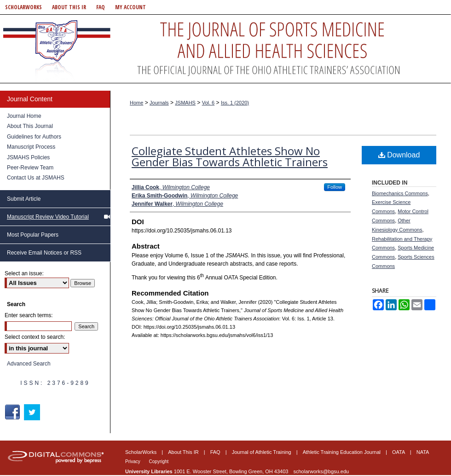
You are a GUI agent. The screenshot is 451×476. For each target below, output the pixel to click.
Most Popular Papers (33, 235)
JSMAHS (185, 103)
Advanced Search (29, 364)
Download (399, 155)
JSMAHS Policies (28, 157)
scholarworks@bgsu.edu (321, 471)
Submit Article (24, 199)
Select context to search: (35, 337)
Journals (159, 103)
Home (136, 103)
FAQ (216, 452)
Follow (335, 187)
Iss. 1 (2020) (235, 103)
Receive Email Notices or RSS (44, 253)
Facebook (14, 412)
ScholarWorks (142, 452)
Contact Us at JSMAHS (36, 178)
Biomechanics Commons (400, 193)
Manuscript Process (31, 147)
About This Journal (30, 126)
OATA (399, 452)
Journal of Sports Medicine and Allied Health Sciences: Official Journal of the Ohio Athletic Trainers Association (225, 49)
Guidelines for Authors (34, 137)
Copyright (159, 461)
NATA (423, 452)
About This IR (184, 452)
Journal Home (24, 116)
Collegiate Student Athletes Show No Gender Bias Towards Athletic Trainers (230, 156)
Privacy (133, 461)
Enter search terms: (29, 315)
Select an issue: (24, 273)
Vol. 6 (208, 103)
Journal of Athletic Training (262, 452)
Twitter (33, 412)
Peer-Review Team (30, 168)
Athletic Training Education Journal (342, 452)
